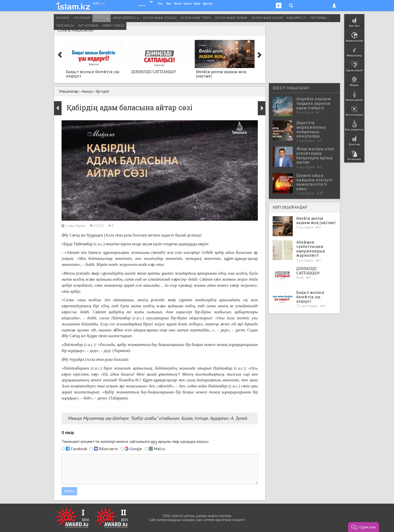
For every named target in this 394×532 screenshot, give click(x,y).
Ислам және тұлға (196, 18)
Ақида (102, 18)
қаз (96, 3)
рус (103, 3)
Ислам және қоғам (267, 18)
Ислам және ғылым (231, 18)
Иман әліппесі (126, 18)
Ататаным (82, 18)
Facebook (79, 449)
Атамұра (63, 18)
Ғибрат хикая (113, 26)
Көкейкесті (297, 18)
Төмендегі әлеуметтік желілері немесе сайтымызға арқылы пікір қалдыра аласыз (135, 441)
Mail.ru (159, 449)
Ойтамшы (318, 18)
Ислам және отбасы (160, 18)
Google (136, 449)
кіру (154, 441)
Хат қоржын (88, 26)
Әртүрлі (102, 91)
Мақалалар (69, 91)
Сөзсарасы (65, 26)
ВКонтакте (108, 449)
